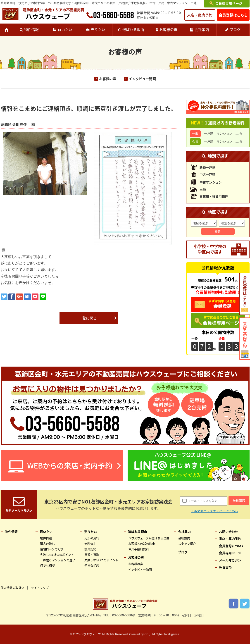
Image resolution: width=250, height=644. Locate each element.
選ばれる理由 (133, 29)
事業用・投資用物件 (214, 196)
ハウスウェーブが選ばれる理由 (149, 538)
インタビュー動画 (142, 79)
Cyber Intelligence (167, 634)
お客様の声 (168, 29)
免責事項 (225, 567)
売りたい (98, 29)
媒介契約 (90, 549)
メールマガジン (230, 560)
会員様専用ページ (229, 3)
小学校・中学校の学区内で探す (210, 249)
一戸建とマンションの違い (58, 560)
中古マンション (211, 182)
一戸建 (209, 134)
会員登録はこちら (233, 15)
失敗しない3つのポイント (57, 555)
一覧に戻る (88, 318)
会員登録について (232, 546)
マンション (224, 134)
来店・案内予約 (200, 15)
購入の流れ (47, 543)
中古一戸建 (207, 174)
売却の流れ (92, 538)
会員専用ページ (230, 553)
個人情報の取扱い (12, 588)
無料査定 (90, 543)
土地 (239, 134)
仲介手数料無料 (139, 549)
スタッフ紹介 (187, 543)
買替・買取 (92, 555)
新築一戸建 (207, 167)
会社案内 (202, 29)
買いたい (65, 29)
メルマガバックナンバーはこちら (214, 511)
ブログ (235, 29)
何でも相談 (47, 565)
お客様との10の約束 (142, 543)
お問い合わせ (229, 532)
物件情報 (31, 29)
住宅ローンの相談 (52, 549)
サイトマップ (40, 588)
